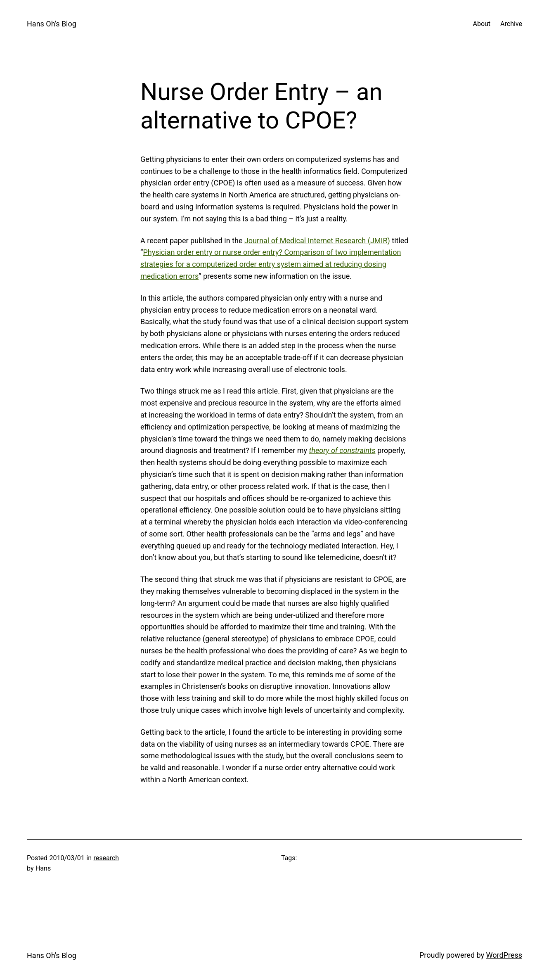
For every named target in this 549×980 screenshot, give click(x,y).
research (106, 858)
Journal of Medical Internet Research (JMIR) (317, 241)
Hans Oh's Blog (52, 24)
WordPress (504, 955)
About (482, 24)
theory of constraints (342, 450)
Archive (511, 24)
